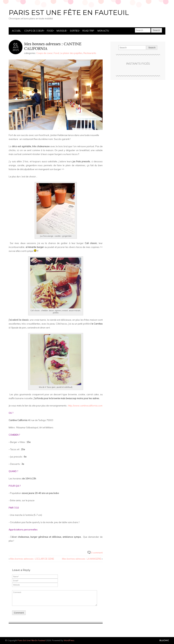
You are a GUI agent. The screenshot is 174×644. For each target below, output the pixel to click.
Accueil (16, 31)
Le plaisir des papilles (71, 53)
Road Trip (88, 31)
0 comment (97, 553)
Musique (62, 31)
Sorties (74, 31)
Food (50, 31)
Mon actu (103, 31)
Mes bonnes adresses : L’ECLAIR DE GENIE (32, 559)
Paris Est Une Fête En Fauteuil (69, 12)
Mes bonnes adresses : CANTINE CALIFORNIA (53, 46)
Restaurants (90, 53)
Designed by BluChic (164, 641)
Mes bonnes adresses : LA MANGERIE (82, 559)
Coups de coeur (34, 31)
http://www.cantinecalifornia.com (85, 406)
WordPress (69, 640)
